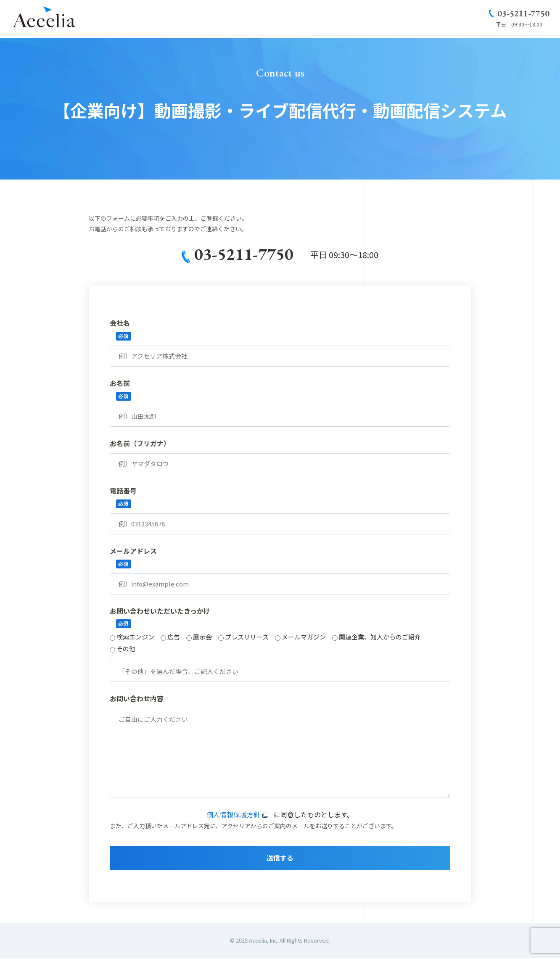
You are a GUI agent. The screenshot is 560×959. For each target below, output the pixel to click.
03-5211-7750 (523, 14)
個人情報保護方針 (233, 815)
